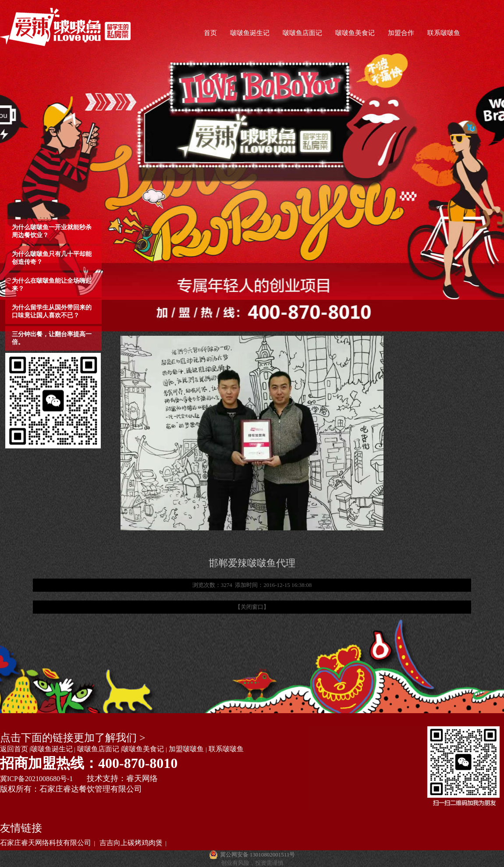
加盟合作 (401, 33)
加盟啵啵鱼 (186, 749)
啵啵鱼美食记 (355, 33)
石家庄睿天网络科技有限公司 (46, 843)
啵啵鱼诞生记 (250, 33)
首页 (210, 33)
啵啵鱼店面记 (302, 33)
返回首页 (14, 749)
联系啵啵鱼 (444, 33)
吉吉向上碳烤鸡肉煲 (131, 843)
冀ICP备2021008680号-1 (36, 779)
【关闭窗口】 (252, 607)
